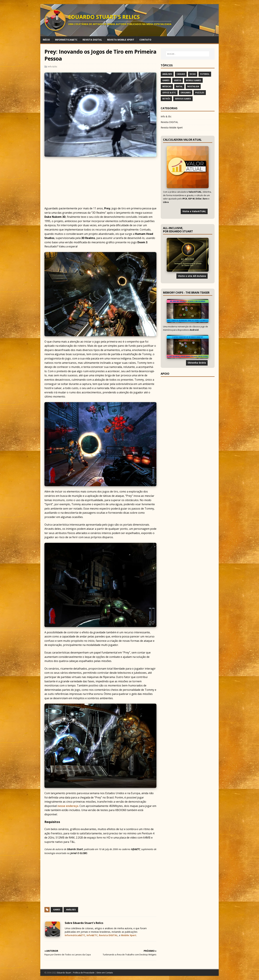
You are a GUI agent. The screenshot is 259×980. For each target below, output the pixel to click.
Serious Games (183, 99)
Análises (71, 910)
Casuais (181, 74)
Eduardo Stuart (75, 849)
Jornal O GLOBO (79, 853)
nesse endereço (68, 806)
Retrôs (166, 99)
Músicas (167, 86)
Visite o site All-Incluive (192, 276)
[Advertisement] (129, 183)
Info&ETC (92, 935)
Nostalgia (193, 86)
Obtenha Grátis (197, 363)
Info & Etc (53, 67)
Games (57, 910)
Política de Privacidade (84, 973)
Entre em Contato (105, 973)
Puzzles (200, 93)
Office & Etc (169, 93)
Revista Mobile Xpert (172, 128)
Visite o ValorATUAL (194, 211)
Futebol (205, 74)
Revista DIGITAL (108, 935)
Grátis (178, 80)
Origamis (186, 93)
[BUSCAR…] (188, 54)
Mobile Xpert (129, 935)
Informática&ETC (75, 935)
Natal (179, 86)
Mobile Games (193, 80)
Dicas (193, 74)
